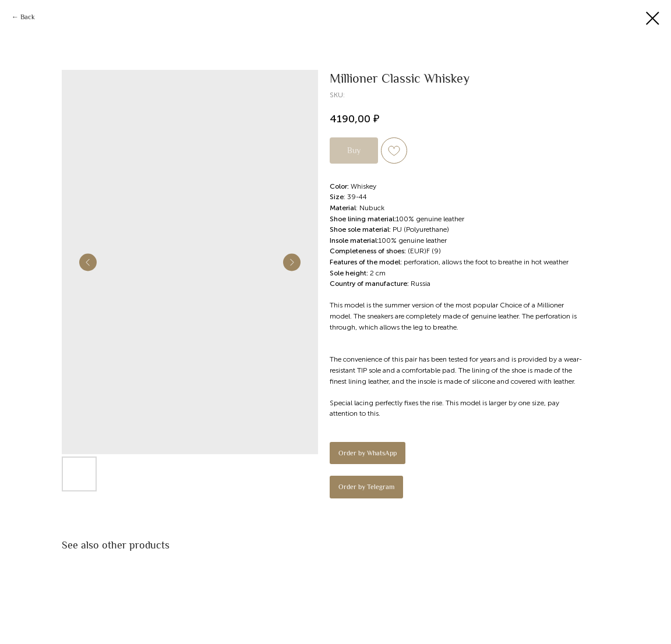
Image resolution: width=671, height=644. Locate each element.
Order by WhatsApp (368, 453)
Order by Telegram (366, 487)
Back (28, 17)
